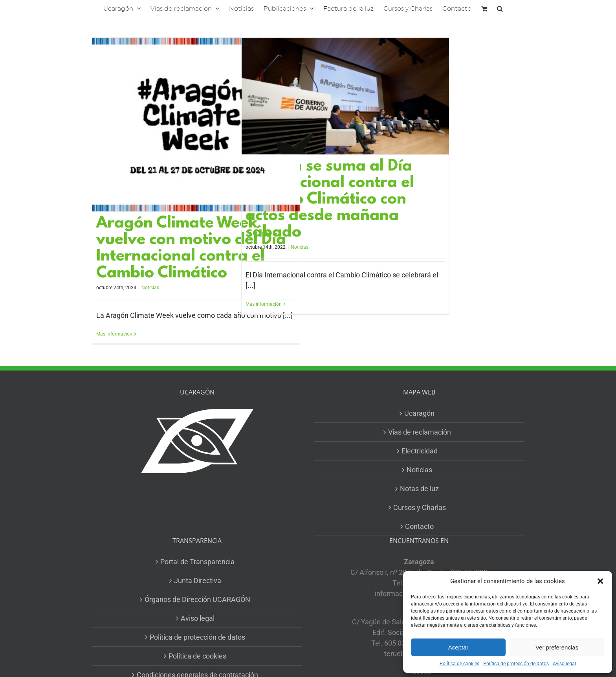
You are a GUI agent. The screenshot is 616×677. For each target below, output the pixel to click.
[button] (600, 581)
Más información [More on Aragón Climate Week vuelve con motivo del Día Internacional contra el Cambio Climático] (114, 334)
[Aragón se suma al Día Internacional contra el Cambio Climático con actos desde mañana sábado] (345, 96)
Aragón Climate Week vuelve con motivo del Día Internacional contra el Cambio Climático (191, 249)
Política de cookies (459, 664)
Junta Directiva (198, 581)
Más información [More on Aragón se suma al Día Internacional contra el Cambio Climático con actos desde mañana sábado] (264, 304)
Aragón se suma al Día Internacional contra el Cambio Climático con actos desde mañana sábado (330, 200)
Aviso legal (564, 664)
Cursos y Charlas (420, 507)
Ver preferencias (557, 647)
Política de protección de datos (516, 664)
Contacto (419, 526)
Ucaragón (419, 413)
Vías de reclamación (420, 432)
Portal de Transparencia (197, 562)
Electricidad (420, 451)
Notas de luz (419, 489)
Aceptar (458, 647)
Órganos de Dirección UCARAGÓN (197, 599)
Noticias (150, 288)
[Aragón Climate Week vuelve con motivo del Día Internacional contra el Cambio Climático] (196, 125)
